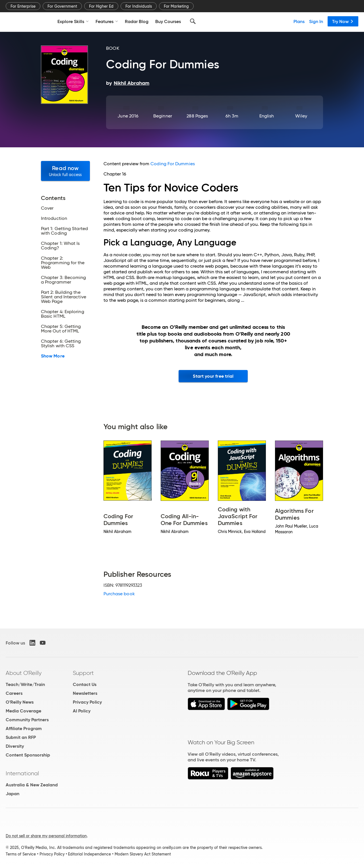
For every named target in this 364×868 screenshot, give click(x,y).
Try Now (343, 21)
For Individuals (139, 6)
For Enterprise (23, 6)
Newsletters (85, 693)
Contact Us (85, 684)
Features (107, 21)
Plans (299, 21)
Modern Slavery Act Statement (143, 854)
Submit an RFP (21, 737)
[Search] (193, 21)
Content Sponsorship (28, 755)
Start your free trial (213, 376)
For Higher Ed (101, 6)
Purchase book (119, 594)
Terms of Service (21, 854)
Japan (13, 794)
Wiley (301, 116)
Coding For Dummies (172, 164)
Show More (53, 356)
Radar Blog (137, 21)
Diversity (15, 746)
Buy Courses (168, 21)
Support (83, 673)
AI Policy (82, 711)
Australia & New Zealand (32, 785)
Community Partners (27, 720)
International (22, 773)
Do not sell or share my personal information (46, 836)
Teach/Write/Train (25, 684)
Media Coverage (23, 711)
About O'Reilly (24, 673)
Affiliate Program (24, 728)
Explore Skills (73, 21)
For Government (62, 6)
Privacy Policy (87, 702)
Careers (14, 693)
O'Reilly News (20, 702)
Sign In (316, 21)
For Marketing (176, 6)
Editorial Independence (89, 854)
